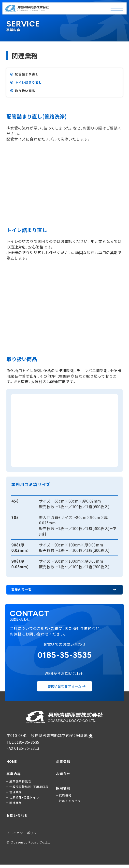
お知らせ (63, 775)
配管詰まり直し (27, 74)
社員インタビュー (72, 803)
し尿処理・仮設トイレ (24, 800)
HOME (12, 763)
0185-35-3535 (27, 743)
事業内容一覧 (21, 590)
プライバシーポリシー (23, 836)
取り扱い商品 (25, 91)
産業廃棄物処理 (20, 783)
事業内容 (14, 775)
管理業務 (16, 794)
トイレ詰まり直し (29, 83)
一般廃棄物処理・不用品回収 (29, 789)
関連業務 (16, 806)
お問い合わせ (17, 818)
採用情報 (63, 790)
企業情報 (63, 763)
